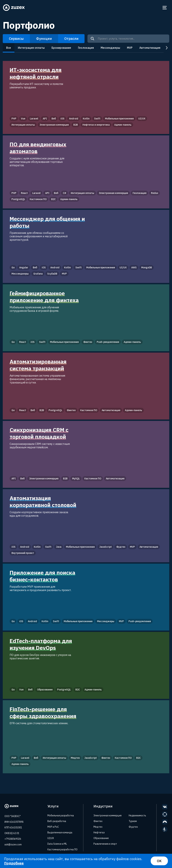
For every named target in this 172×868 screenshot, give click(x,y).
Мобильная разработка (61, 815)
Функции (44, 39)
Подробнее (14, 863)
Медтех (98, 827)
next (166, 48)
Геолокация (86, 48)
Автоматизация (150, 48)
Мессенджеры (110, 48)
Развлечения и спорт (105, 844)
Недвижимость (137, 815)
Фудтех (133, 827)
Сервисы (16, 39)
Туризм (133, 821)
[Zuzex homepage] (14, 8)
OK (159, 861)
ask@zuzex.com (13, 844)
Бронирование (61, 48)
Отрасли (71, 39)
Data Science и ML (57, 844)
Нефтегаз (99, 832)
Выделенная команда (60, 832)
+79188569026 (13, 839)
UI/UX (51, 838)
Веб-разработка (57, 821)
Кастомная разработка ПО (62, 849)
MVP (130, 48)
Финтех (98, 821)
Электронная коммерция (107, 815)
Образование (101, 838)
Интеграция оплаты (31, 48)
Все (9, 48)
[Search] (92, 39)
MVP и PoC (53, 827)
